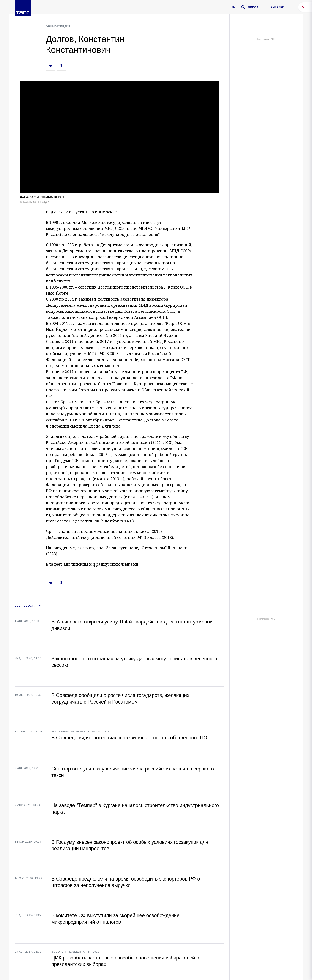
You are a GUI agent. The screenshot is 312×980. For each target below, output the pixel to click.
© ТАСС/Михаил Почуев (35, 202)
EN (233, 7)
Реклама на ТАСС (266, 39)
